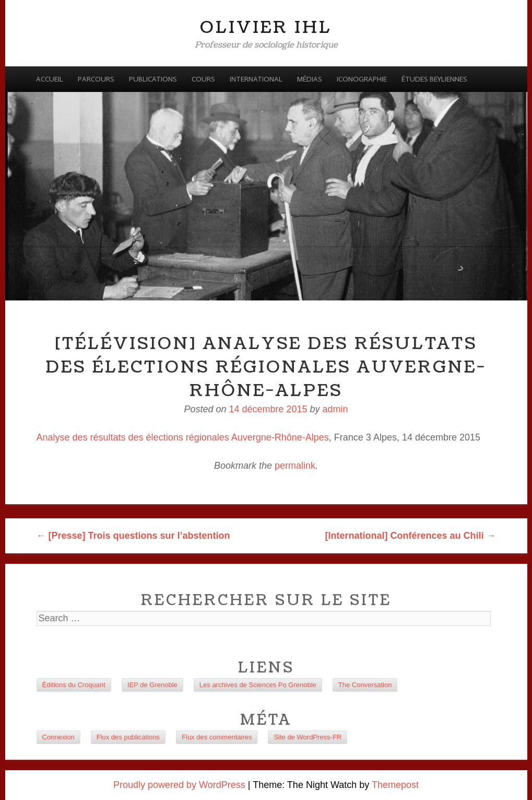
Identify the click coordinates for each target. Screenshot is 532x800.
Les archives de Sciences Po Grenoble (258, 685)
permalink (295, 466)
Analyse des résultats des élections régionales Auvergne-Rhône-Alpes (183, 437)
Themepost (395, 785)
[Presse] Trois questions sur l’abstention (133, 536)
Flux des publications (128, 737)
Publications (153, 79)
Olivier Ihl (266, 27)
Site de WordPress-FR (308, 737)
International (256, 79)
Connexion (58, 737)
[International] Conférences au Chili (410, 536)
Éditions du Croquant (74, 685)
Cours (203, 79)
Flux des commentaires (217, 737)
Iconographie (362, 79)
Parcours (96, 79)
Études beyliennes (434, 79)
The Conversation (365, 685)
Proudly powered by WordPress (179, 785)
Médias (310, 79)
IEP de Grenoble (152, 685)
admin (335, 409)
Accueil (50, 79)
